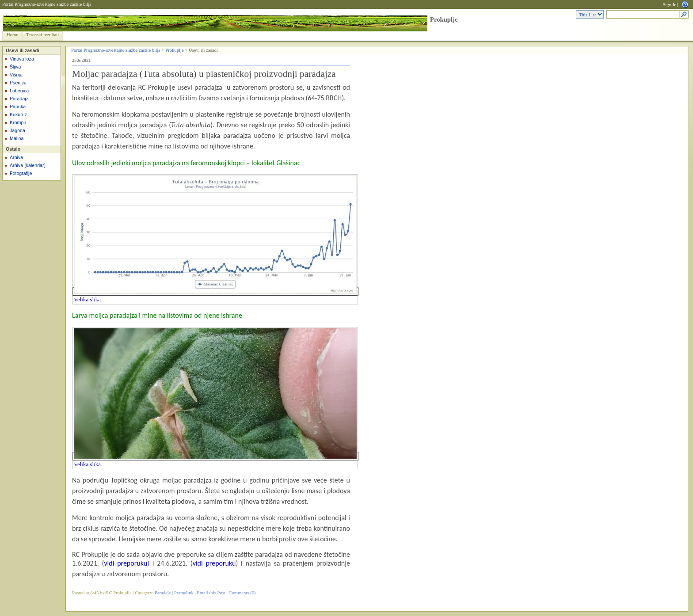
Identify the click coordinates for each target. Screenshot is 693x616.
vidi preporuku (126, 563)
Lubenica (19, 91)
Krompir (18, 122)
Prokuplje (444, 19)
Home (12, 35)
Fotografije (21, 173)
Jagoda (17, 130)
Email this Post (211, 593)
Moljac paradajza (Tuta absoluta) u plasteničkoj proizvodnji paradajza (204, 74)
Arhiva (16, 157)
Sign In (669, 5)
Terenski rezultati (42, 35)
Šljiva (15, 67)
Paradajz (19, 99)
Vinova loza (22, 59)
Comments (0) (242, 593)
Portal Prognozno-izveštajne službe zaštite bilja (47, 4)
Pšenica (18, 83)
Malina (17, 138)
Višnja (16, 75)
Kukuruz (18, 114)
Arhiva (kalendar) (28, 165)
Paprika (18, 106)
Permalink (184, 593)
